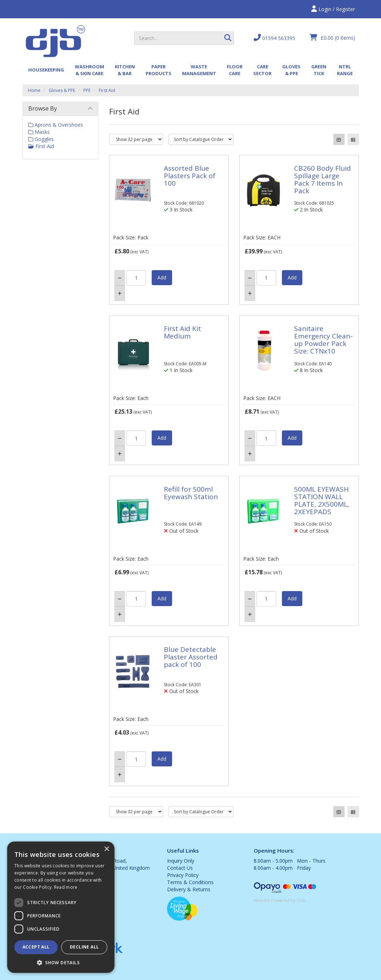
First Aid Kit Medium (182, 332)
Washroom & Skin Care (89, 70)
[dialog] (61, 907)
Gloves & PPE (291, 70)
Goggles (41, 139)
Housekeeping (46, 70)
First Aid (107, 90)
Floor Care (235, 70)
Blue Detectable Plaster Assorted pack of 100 (191, 657)
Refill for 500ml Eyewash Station (191, 493)
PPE (87, 90)
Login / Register (333, 9)
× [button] (106, 849)
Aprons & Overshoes (56, 125)
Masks (39, 132)
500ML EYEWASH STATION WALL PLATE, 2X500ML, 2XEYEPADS (322, 500)
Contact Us (180, 868)
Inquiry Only (181, 861)
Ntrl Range (345, 70)
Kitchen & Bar (125, 70)
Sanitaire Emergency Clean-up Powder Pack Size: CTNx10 (323, 340)
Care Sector (262, 70)
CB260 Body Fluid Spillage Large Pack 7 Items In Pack (323, 179)
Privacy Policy (183, 875)
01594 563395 (274, 38)
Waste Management (199, 70)
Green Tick (319, 70)
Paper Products (158, 70)
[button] (61, 962)
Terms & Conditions (190, 882)
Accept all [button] (36, 947)
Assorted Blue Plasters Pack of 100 (190, 176)
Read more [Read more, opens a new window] (66, 887)
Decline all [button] (84, 947)
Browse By (43, 108)
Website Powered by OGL (280, 900)
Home (34, 90)
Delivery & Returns (189, 889)
